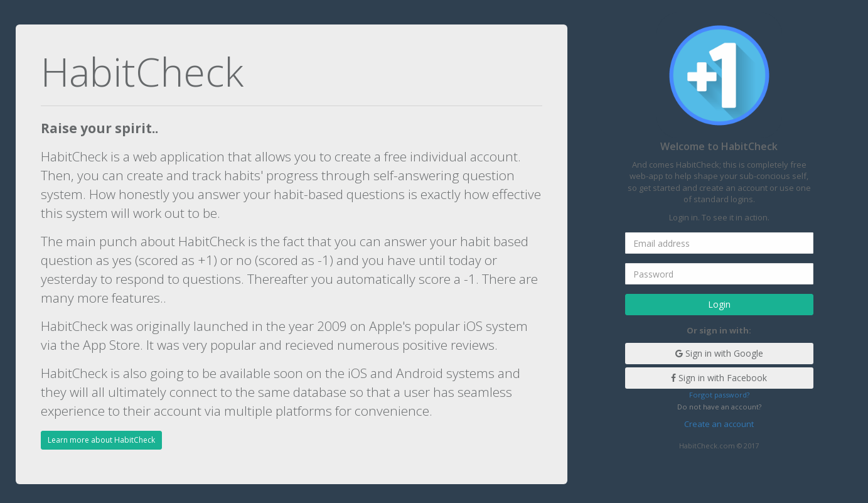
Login (719, 304)
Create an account (719, 424)
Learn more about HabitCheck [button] (101, 440)
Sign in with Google (719, 353)
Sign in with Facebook (719, 378)
